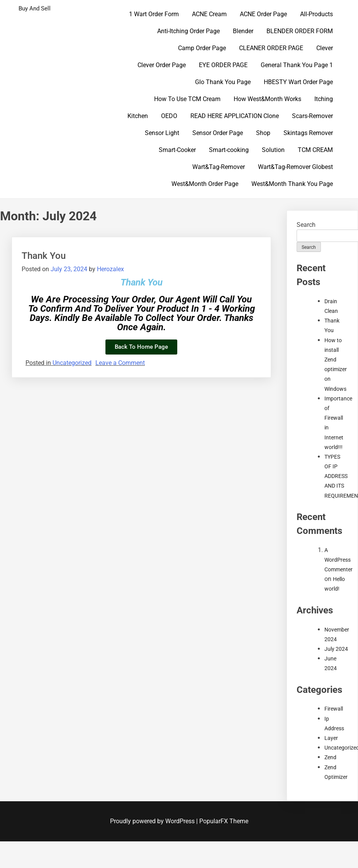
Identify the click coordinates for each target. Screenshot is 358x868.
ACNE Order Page (263, 14)
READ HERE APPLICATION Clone (235, 116)
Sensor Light (162, 133)
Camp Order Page (202, 48)
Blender (243, 31)
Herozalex (110, 269)
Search (306, 225)
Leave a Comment (120, 363)
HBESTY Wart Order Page (298, 82)
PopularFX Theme (224, 821)
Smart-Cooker (177, 150)
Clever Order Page (162, 65)
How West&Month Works (267, 99)
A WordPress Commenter (338, 560)
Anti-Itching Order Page (188, 31)
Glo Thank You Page (223, 82)
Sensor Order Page (218, 133)
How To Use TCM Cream (187, 99)
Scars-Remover (312, 116)
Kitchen (138, 116)
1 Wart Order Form (154, 14)
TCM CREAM (315, 150)
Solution (273, 150)
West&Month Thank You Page (292, 184)
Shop (263, 133)
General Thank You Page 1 (297, 65)
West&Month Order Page (205, 184)
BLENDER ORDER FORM (300, 31)
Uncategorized (72, 363)
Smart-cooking (229, 150)
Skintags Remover (308, 133)
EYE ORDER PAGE (223, 65)
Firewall (334, 709)
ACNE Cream (209, 14)
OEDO (169, 116)
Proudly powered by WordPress (153, 821)
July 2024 (336, 649)
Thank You (44, 256)
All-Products (316, 14)
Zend (330, 757)
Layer (331, 738)
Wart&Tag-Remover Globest (295, 167)
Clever (325, 48)
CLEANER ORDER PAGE (271, 48)
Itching (324, 99)
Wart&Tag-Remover (219, 167)
